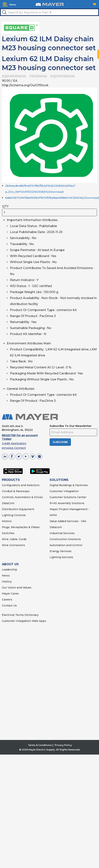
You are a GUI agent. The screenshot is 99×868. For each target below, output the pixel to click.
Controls (19, 515)
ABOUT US (10, 564)
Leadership (10, 570)
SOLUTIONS (59, 480)
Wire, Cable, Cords (14, 539)
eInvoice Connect (14, 448)
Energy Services (61, 551)
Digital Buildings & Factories (69, 485)
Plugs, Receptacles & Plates (21, 527)
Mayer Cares (10, 594)
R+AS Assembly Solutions (67, 503)
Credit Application (14, 443)
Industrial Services (62, 533)
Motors (7, 521)
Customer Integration (64, 491)
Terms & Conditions (40, 745)
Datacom (56, 527)
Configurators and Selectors (21, 485)
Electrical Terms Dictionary (20, 615)
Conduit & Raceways (16, 491)
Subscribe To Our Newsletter (71, 426)
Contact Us (9, 606)
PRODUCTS (11, 480)
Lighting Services (61, 557)
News (6, 576)
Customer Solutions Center (68, 497)
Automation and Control (66, 545)
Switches (8, 533)
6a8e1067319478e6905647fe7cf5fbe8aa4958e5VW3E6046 (52, 198)
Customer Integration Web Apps (24, 621)
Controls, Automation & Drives (22, 497)
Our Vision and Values (17, 588)
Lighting (8, 515)
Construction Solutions (65, 539)
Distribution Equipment (18, 509)
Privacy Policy (63, 745)
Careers (7, 600)
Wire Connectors (13, 545)
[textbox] (49, 12)
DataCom (8, 503)
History (7, 582)
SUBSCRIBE (60, 442)
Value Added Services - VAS (68, 521)
